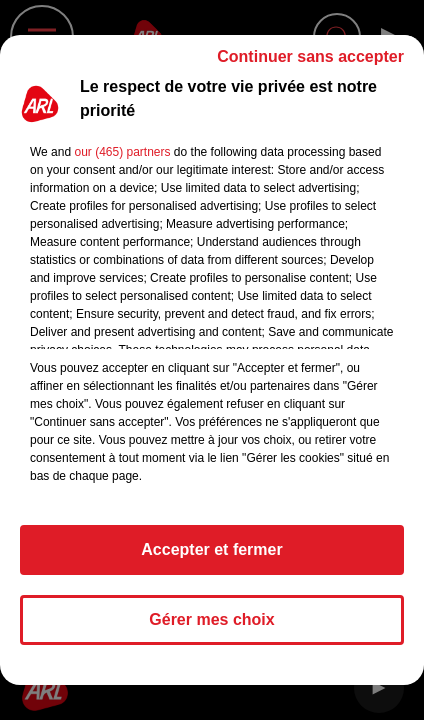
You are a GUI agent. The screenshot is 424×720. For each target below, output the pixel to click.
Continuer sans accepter (310, 56)
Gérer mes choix (211, 619)
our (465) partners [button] (122, 152)
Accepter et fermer (211, 549)
